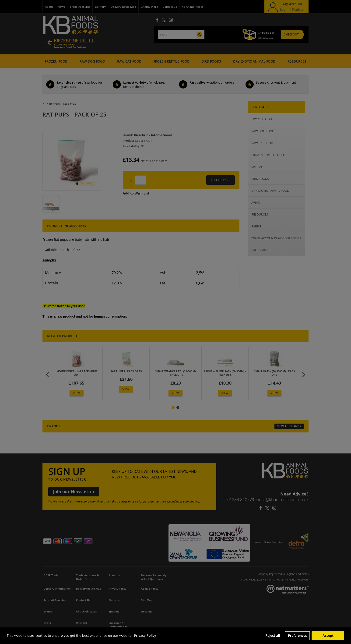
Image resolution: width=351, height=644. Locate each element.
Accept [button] (328, 635)
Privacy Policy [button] (145, 635)
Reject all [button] (273, 635)
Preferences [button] (297, 635)
